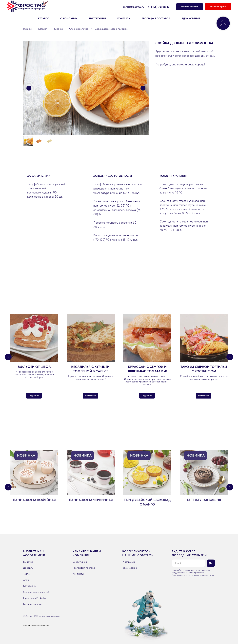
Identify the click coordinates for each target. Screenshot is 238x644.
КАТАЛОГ (43, 19)
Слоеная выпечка (79, 29)
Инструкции (97, 19)
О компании (80, 562)
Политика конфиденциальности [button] (36, 625)
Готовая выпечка (33, 604)
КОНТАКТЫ (124, 19)
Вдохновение (130, 568)
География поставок (156, 19)
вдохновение (191, 19)
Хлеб (26, 580)
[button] (218, 7)
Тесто (26, 574)
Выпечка (58, 29)
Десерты (28, 568)
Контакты (78, 574)
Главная (27, 29)
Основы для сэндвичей (36, 592)
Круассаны (30, 586)
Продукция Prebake (34, 598)
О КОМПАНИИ (69, 19)
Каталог (43, 29)
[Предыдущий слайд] (29, 88)
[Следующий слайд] (143, 88)
